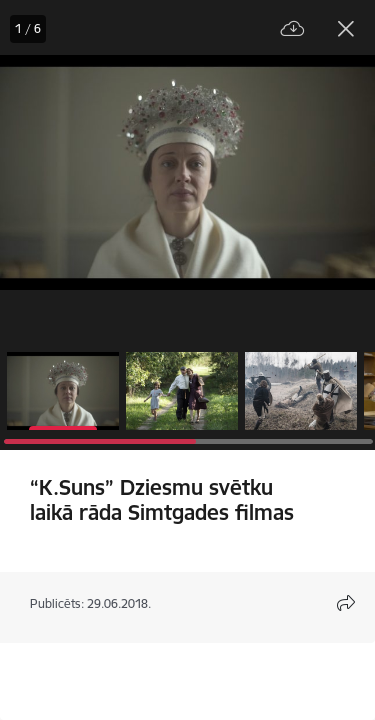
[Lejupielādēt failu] (293, 29)
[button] (63, 391)
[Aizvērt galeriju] (346, 29)
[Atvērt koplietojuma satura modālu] (346, 603)
